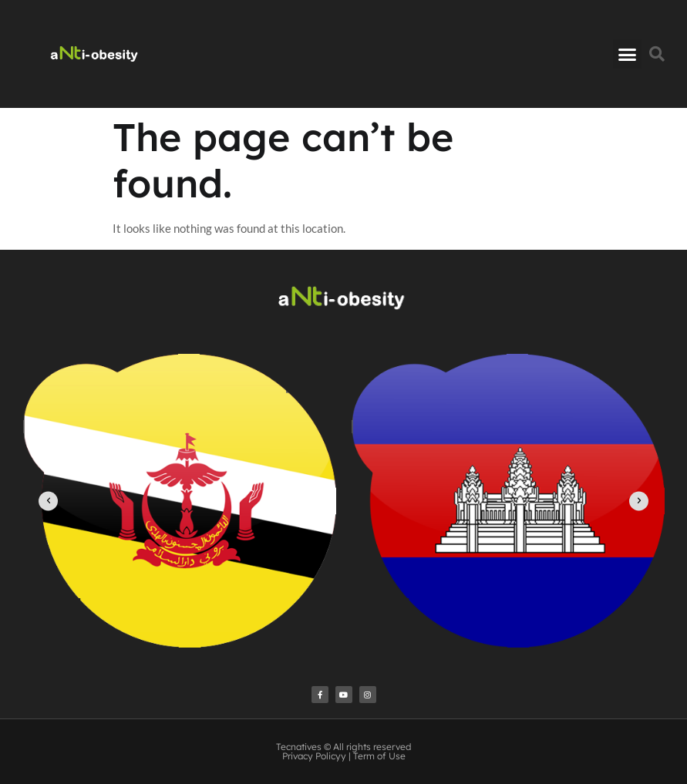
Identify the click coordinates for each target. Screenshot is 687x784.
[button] (628, 54)
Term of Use (379, 756)
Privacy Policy (312, 756)
